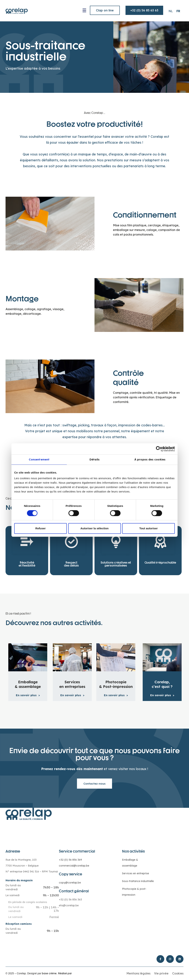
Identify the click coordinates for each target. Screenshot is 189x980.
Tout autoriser (149, 528)
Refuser (41, 528)
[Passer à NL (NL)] (171, 11)
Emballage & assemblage (28, 684)
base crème (49, 973)
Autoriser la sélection (95, 528)
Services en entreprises (72, 684)
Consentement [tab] (39, 459)
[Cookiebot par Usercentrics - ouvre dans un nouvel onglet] (159, 449)
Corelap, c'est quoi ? (162, 684)
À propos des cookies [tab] (150, 459)
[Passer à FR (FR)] (178, 11)
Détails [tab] (94, 459)
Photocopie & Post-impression (116, 684)
